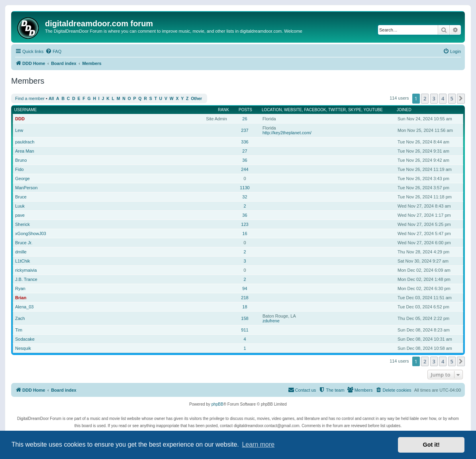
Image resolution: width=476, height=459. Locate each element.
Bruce (21, 197)
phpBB (217, 404)
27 (245, 151)
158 (245, 318)
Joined (404, 110)
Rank (223, 110)
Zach (20, 318)
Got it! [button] (431, 445)
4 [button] (443, 98)
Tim (19, 330)
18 (245, 307)
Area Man (25, 151)
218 (245, 298)
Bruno (21, 160)
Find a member (30, 98)
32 (245, 197)
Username (26, 110)
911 (245, 330)
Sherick (23, 224)
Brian (21, 298)
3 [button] (434, 98)
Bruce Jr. (24, 243)
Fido (19, 169)
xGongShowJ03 (31, 233)
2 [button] (425, 98)
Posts (245, 110)
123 (245, 224)
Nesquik (23, 348)
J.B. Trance (26, 279)
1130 (245, 188)
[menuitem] (53, 51)
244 (245, 169)
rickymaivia (26, 270)
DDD (20, 119)
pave (20, 215)
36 (245, 160)
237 (245, 130)
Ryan (20, 288)
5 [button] (452, 98)
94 (245, 288)
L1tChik (23, 261)
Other (196, 99)
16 (245, 233)
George (23, 178)
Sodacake (25, 339)
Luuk (20, 206)
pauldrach (25, 142)
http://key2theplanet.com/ (287, 133)
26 (245, 119)
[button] (461, 98)
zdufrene (271, 321)
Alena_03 (24, 307)
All (51, 99)
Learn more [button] (258, 444)
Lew (19, 130)
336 (245, 142)
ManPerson (26, 188)
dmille (21, 252)
